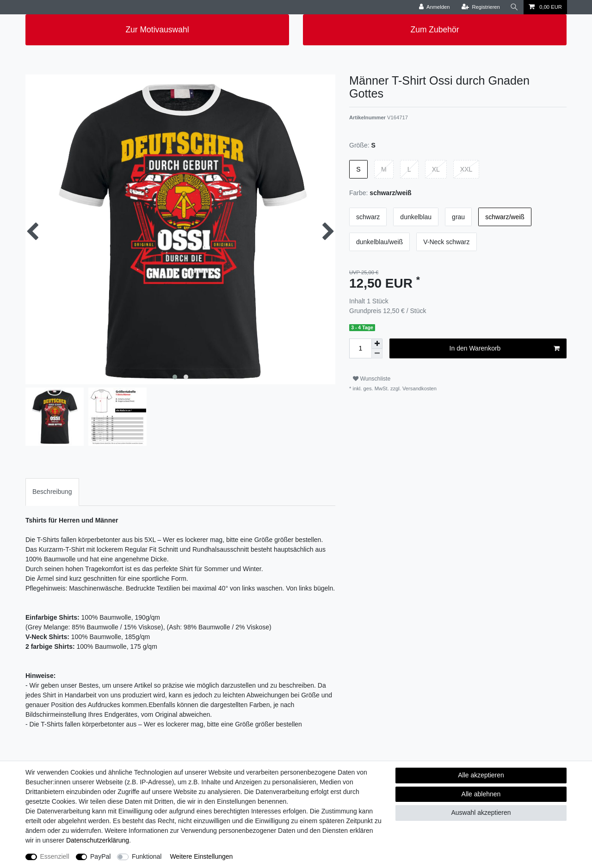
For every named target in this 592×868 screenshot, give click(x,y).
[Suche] (514, 7)
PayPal (100, 856)
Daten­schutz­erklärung (98, 840)
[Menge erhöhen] (377, 344)
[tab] (52, 492)
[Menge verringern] (377, 354)
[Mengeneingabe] (360, 348)
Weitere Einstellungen (201, 856)
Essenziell (55, 856)
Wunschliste (372, 379)
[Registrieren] (481, 7)
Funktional (147, 856)
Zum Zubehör (435, 30)
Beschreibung (52, 492)
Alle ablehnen (481, 794)
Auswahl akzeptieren (481, 813)
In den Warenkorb (505, 349)
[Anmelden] (435, 7)
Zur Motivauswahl (157, 30)
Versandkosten (419, 388)
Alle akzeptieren (481, 775)
